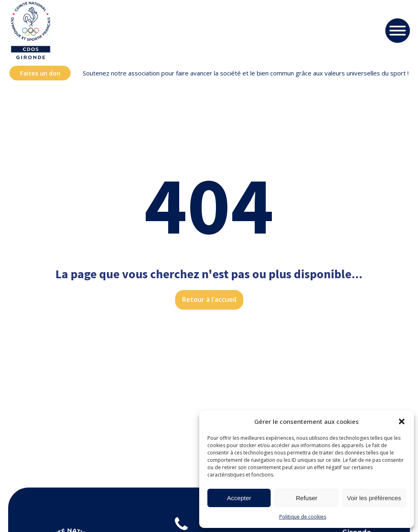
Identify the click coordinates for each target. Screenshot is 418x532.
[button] (402, 421)
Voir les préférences (374, 498)
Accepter (239, 498)
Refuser (307, 498)
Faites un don (40, 73)
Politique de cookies (303, 517)
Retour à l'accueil (209, 299)
